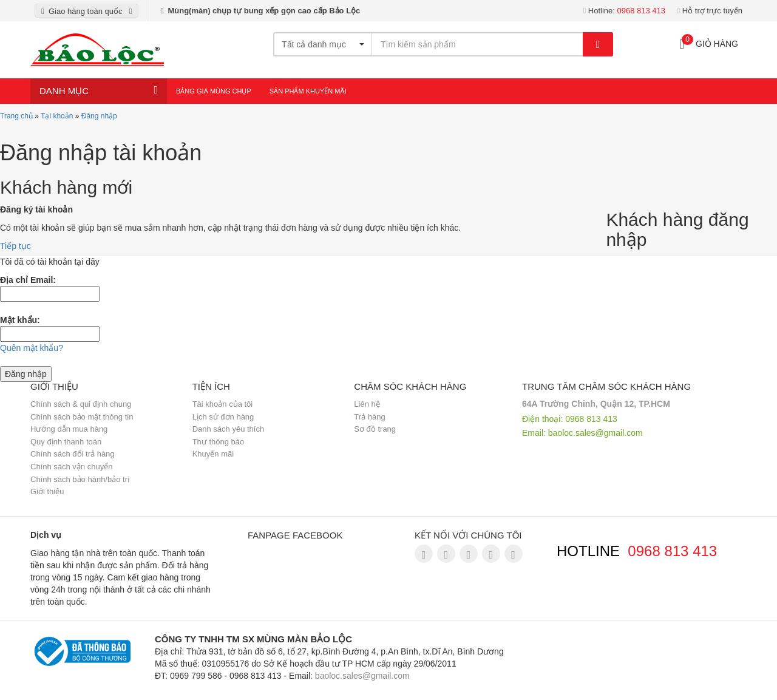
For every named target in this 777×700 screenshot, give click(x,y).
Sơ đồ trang (375, 429)
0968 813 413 (672, 551)
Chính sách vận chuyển (71, 467)
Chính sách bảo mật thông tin (82, 417)
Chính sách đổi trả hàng (73, 454)
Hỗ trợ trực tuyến (710, 11)
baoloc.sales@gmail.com (595, 433)
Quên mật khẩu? (32, 348)
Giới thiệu (47, 491)
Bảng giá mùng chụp (214, 91)
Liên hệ (367, 404)
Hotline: (624, 11)
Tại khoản (57, 116)
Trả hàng (369, 417)
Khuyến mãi (213, 454)
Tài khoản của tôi (223, 404)
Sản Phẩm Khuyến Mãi (308, 91)
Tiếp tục (15, 246)
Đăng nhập (99, 116)
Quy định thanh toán (66, 442)
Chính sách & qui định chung (81, 404)
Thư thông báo (219, 442)
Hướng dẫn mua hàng (69, 429)
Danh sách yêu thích (229, 429)
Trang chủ (16, 116)
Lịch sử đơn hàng (223, 417)
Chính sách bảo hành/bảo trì (80, 479)
